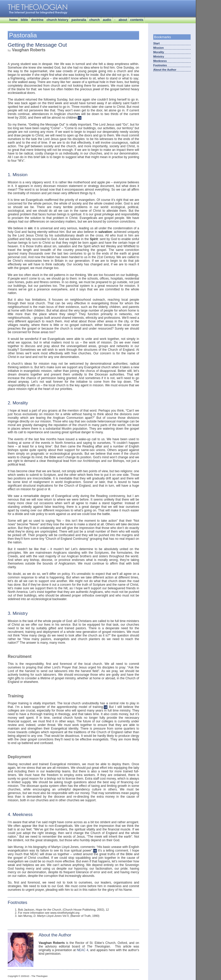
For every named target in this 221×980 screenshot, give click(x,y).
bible (24, 20)
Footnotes (160, 65)
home (13, 20)
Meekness (160, 61)
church (95, 20)
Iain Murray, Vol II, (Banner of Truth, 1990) (59, 916)
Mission (159, 48)
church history (57, 20)
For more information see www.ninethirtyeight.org (49, 913)
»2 (106, 707)
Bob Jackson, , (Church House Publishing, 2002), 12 (63, 910)
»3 (95, 851)
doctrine (37, 20)
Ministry (159, 56)
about (123, 20)
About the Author (165, 70)
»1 (80, 118)
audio (107, 20)
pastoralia (79, 20)
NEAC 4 (83, 950)
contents (137, 20)
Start (156, 43)
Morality (159, 52)
